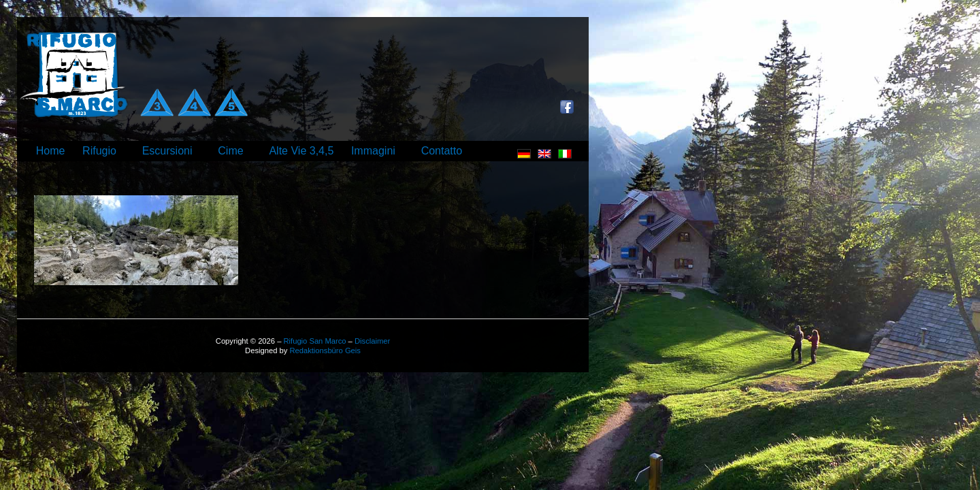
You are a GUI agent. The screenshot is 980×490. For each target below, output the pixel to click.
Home (51, 151)
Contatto (442, 151)
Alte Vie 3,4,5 (301, 151)
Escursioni (167, 151)
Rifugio (99, 151)
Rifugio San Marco (314, 341)
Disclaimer (372, 341)
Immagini (373, 151)
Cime (230, 151)
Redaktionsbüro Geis (325, 350)
